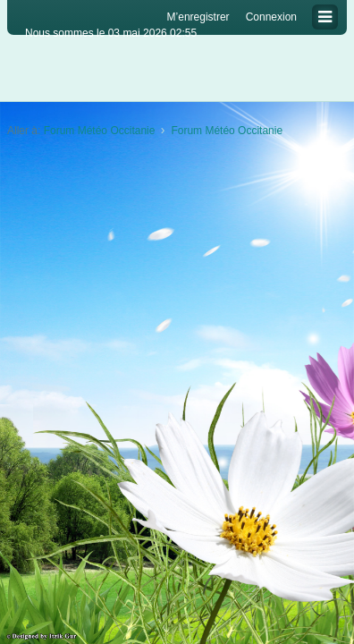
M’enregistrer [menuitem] (198, 17)
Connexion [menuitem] (271, 17)
